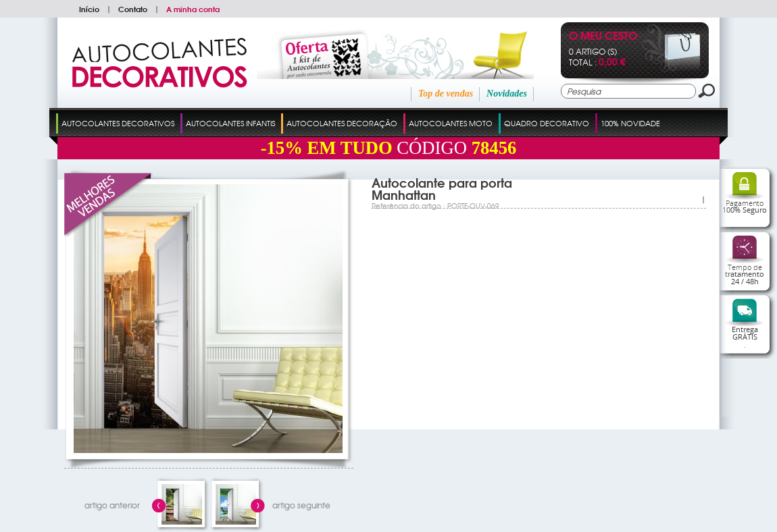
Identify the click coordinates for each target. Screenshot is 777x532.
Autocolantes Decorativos (118, 123)
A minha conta (193, 9)
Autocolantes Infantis (230, 123)
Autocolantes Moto (451, 123)
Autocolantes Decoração (342, 123)
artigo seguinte (301, 505)
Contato (133, 9)
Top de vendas (446, 94)
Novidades (507, 94)
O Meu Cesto (603, 37)
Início (89, 9)
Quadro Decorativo (547, 123)
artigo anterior (112, 505)
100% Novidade (630, 123)
